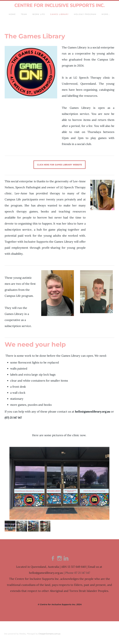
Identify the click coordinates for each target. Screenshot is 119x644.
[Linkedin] (66, 559)
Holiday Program (85, 15)
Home (12, 15)
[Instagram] (59, 559)
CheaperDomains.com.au (50, 635)
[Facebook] (53, 559)
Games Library (59, 15)
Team (24, 15)
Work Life (39, 15)
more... (106, 15)
